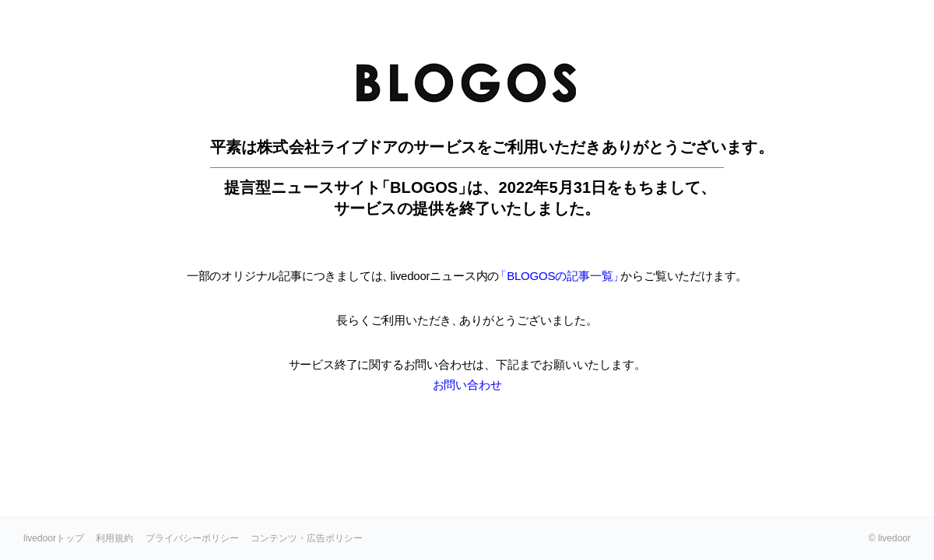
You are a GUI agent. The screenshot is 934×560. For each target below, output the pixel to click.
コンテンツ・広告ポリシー (307, 538)
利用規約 (114, 538)
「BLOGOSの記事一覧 (558, 276)
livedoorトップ (54, 538)
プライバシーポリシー (192, 538)
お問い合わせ (467, 385)
